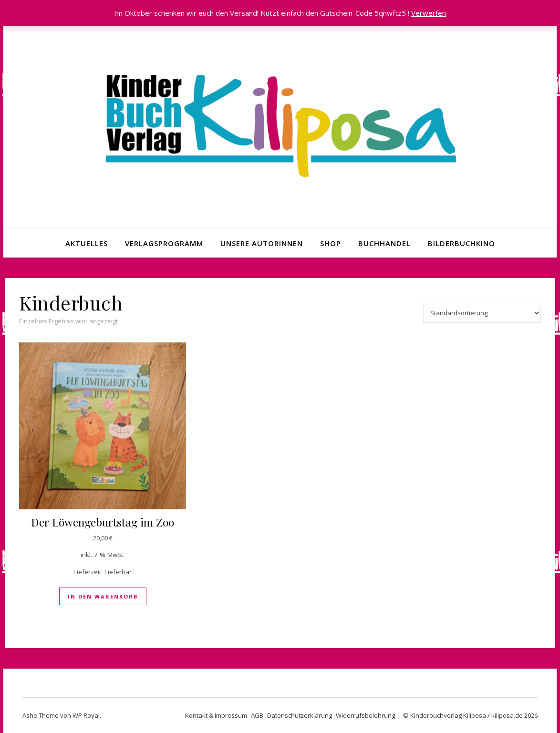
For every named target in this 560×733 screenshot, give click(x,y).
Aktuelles (87, 243)
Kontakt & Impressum (216, 715)
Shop (331, 243)
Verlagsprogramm (164, 243)
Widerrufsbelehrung (365, 715)
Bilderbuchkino (461, 243)
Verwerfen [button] (429, 13)
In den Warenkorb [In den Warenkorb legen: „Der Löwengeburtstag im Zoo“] (103, 596)
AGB (257, 715)
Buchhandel (384, 243)
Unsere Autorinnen (262, 243)
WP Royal (86, 715)
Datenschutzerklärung (300, 715)
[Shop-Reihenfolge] (482, 313)
